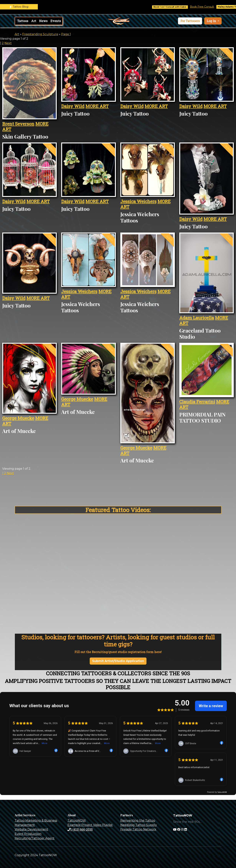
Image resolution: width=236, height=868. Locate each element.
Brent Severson (18, 124)
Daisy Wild (73, 106)
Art (34, 21)
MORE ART (97, 106)
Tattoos (23, 21)
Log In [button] (212, 21)
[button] (190, 21)
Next (8, 43)
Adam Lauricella (197, 318)
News (43, 21)
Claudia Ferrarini (197, 402)
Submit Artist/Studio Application (118, 661)
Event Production (28, 834)
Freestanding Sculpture (40, 34)
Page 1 (66, 34)
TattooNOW (77, 820)
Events (56, 21)
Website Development (31, 829)
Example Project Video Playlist (90, 825)
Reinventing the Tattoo (138, 820)
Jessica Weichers (138, 201)
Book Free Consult (207, 7)
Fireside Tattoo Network (138, 829)
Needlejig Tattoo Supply (139, 825)
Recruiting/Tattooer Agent (35, 838)
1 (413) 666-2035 (80, 829)
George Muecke (18, 418)
